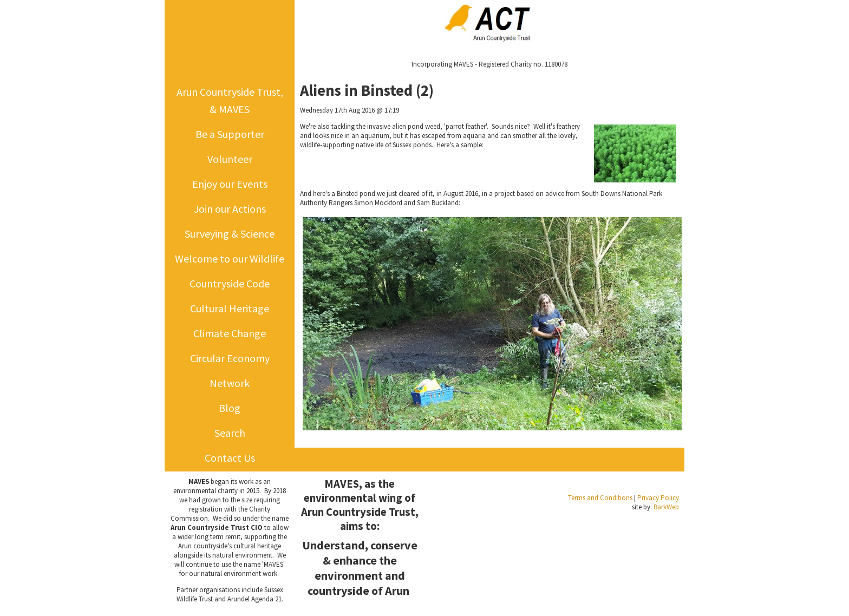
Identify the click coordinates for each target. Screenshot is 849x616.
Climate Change (230, 333)
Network (230, 383)
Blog (230, 408)
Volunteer (230, 159)
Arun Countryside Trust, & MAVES (230, 100)
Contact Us (230, 458)
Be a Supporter (230, 134)
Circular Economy (230, 358)
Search (230, 433)
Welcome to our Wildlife (230, 258)
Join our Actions (230, 209)
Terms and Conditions (600, 498)
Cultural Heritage (230, 308)
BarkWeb (666, 507)
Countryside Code (230, 283)
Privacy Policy (658, 498)
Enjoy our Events (230, 184)
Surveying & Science (230, 234)
